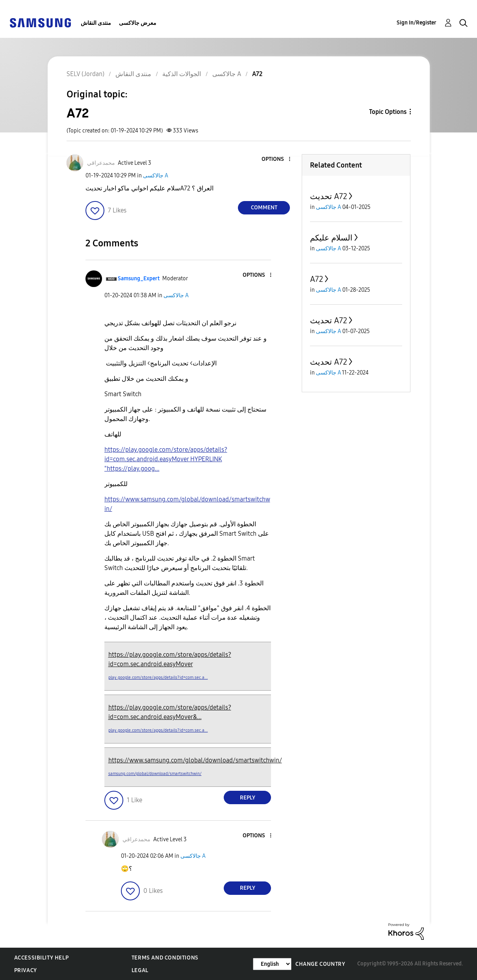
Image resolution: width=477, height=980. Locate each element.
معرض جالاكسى (138, 23)
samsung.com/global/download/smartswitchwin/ (155, 774)
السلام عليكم (331, 238)
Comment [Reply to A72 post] (264, 208)
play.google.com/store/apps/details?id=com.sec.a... (158, 677)
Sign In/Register (417, 23)
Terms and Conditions (165, 958)
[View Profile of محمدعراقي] (101, 163)
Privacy (26, 970)
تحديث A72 (329, 196)
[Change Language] (272, 964)
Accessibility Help (42, 958)
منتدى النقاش (96, 23)
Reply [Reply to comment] (248, 798)
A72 (316, 279)
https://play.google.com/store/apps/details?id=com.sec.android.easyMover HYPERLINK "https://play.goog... (166, 459)
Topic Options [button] (388, 112)
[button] (277, 159)
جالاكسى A (156, 176)
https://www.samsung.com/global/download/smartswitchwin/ (195, 760)
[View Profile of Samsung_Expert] (139, 279)
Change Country (320, 964)
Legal (140, 970)
